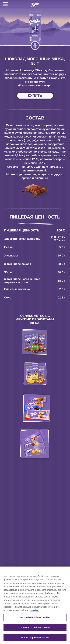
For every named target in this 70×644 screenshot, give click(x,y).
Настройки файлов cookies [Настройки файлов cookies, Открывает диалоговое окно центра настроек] (35, 617)
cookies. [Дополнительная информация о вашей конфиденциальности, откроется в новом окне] (34, 610)
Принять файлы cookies (35, 637)
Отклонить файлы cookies (35, 627)
